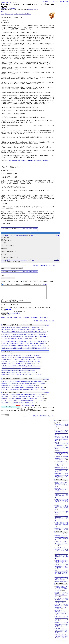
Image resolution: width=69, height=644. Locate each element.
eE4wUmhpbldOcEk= (24, 236)
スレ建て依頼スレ (44, 320)
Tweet (2, 11)
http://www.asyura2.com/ (28, 408)
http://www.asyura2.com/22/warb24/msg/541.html (8, 8)
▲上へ (25, 265)
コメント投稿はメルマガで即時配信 (28, 320)
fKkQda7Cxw (18, 260)
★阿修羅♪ (3, 2)
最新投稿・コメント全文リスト (9, 320)
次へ (57, 1)
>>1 (2, 262)
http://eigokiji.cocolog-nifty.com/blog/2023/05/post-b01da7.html (16, 14)
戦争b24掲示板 (44, 265)
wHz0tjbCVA (18, 236)
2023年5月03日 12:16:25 (9, 235)
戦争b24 (9, 2)
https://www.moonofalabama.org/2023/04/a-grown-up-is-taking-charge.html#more (29, 160)
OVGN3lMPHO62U (30, 10)
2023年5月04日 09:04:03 (9, 260)
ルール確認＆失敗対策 (14, 316)
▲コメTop (45, 1)
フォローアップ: (5, 275)
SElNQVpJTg (36, 10)
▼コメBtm (52, 1)
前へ (61, 1)
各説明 (45, 285)
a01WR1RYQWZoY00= (24, 260)
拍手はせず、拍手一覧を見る (30, 228)
